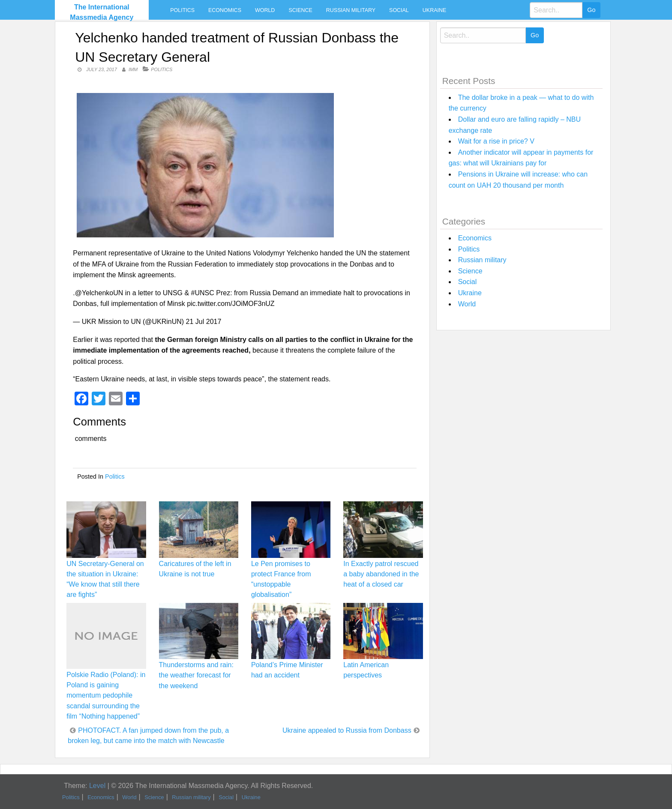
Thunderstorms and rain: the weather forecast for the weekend (196, 675)
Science (300, 10)
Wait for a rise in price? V (496, 141)
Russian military (351, 10)
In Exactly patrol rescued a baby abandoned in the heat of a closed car (381, 574)
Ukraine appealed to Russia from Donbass (347, 730)
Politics (182, 10)
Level (97, 786)
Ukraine (434, 10)
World (265, 10)
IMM (133, 69)
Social (399, 10)
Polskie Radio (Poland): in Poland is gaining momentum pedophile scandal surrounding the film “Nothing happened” (106, 695)
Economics (225, 10)
